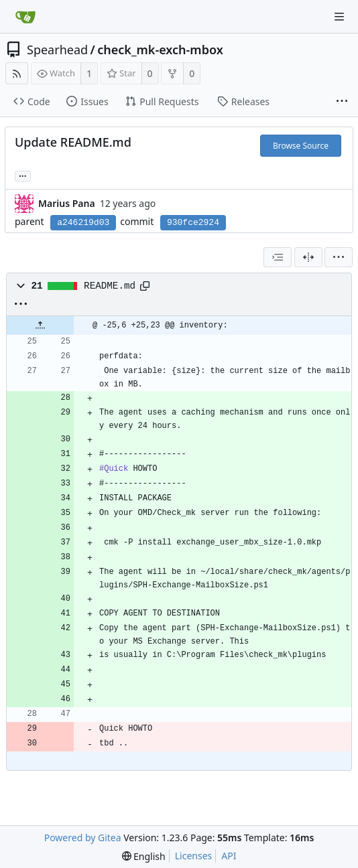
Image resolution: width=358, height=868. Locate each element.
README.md (110, 286)
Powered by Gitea (83, 838)
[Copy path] (145, 286)
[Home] (25, 17)
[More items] (342, 102)
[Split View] (308, 257)
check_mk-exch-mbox (160, 50)
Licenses (194, 856)
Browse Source (301, 146)
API (229, 856)
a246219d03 (83, 223)
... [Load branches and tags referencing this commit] (23, 175)
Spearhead (57, 50)
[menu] (339, 257)
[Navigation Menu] (339, 17)
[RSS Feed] (17, 73)
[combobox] (278, 257)
